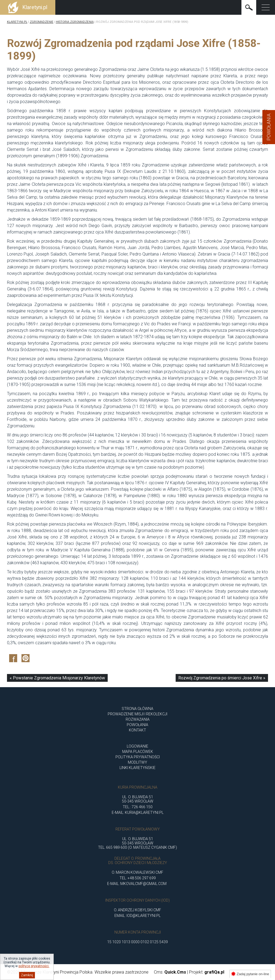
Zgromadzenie (42, 22)
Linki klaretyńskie (137, 768)
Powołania (269, 127)
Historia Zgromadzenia (75, 22)
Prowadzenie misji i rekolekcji (137, 714)
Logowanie (137, 746)
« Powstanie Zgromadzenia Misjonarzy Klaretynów (57, 678)
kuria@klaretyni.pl (144, 813)
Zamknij (27, 975)
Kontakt (137, 730)
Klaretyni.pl (17, 22)
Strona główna (137, 709)
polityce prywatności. (34, 966)
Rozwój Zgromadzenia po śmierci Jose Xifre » (222, 678)
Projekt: (207, 972)
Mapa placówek (138, 752)
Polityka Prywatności (138, 757)
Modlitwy (137, 762)
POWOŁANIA (137, 725)
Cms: (170, 972)
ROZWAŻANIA (138, 719)
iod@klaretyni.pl (144, 916)
